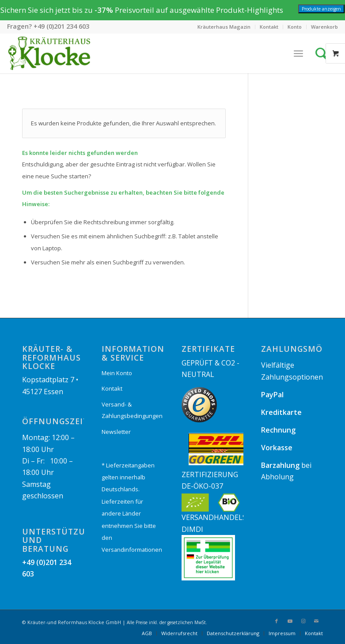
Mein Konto (117, 373)
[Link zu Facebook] (277, 621)
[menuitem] (224, 27)
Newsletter (116, 432)
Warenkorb (324, 27)
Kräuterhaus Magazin (224, 27)
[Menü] (298, 53)
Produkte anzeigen (321, 9)
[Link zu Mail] (316, 621)
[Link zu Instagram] (303, 621)
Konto (295, 27)
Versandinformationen (132, 550)
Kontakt (269, 27)
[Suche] (324, 53)
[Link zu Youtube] (290, 621)
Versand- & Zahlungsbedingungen (132, 410)
